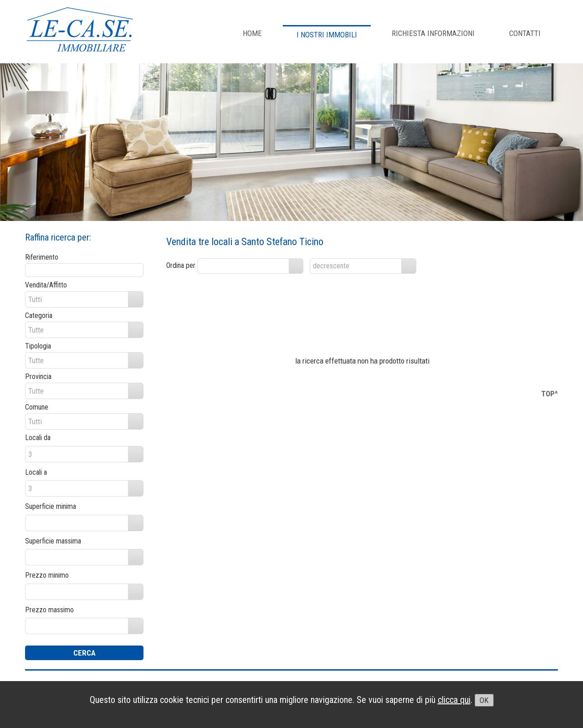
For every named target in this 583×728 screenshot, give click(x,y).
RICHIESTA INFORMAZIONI (433, 33)
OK (484, 700)
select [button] (296, 266)
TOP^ (550, 394)
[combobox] (243, 266)
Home (252, 33)
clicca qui (454, 700)
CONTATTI (525, 33)
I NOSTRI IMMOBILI (327, 35)
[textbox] (84, 270)
